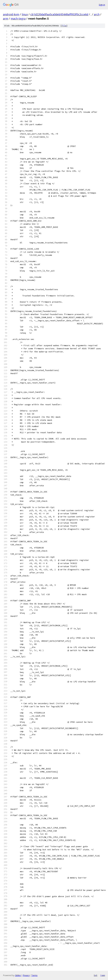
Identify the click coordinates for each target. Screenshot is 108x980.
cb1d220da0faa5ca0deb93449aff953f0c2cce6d (59, 14)
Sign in (102, 5)
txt (96, 975)
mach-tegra (18, 19)
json (103, 975)
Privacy (26, 975)
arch (97, 14)
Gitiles (18, 975)
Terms (34, 975)
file (64, 26)
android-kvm (11, 14)
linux (25, 14)
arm (6, 19)
